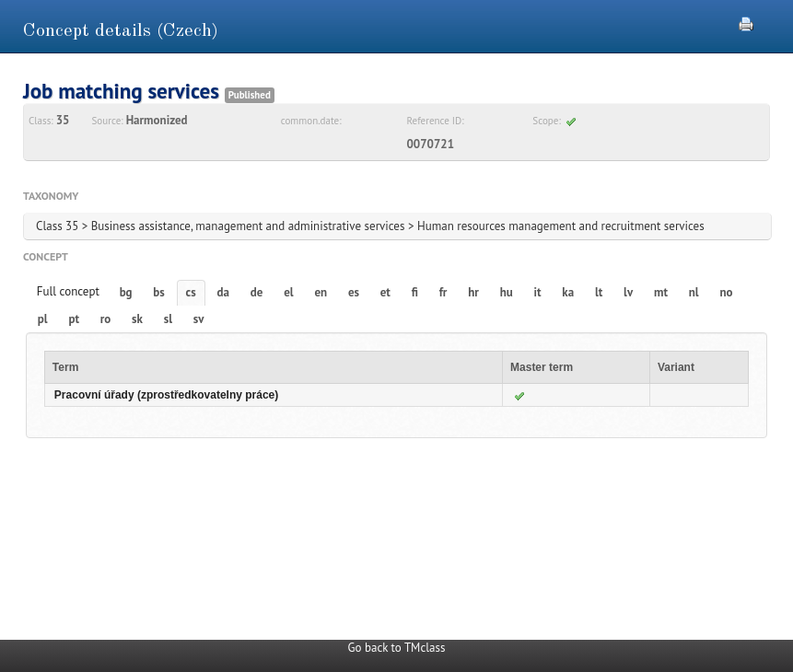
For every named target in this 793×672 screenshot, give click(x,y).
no (726, 292)
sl (168, 319)
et (385, 292)
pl (43, 319)
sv (199, 319)
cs (191, 292)
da (223, 292)
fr (443, 292)
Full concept (68, 291)
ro (106, 319)
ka (568, 292)
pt (74, 319)
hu (507, 292)
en (321, 292)
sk (137, 319)
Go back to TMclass (397, 648)
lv (628, 292)
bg (126, 292)
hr (473, 292)
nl (694, 292)
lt (599, 292)
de (257, 292)
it (538, 292)
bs (158, 292)
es (354, 292)
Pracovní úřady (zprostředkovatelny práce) (166, 395)
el (288, 292)
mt (661, 292)
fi (415, 292)
